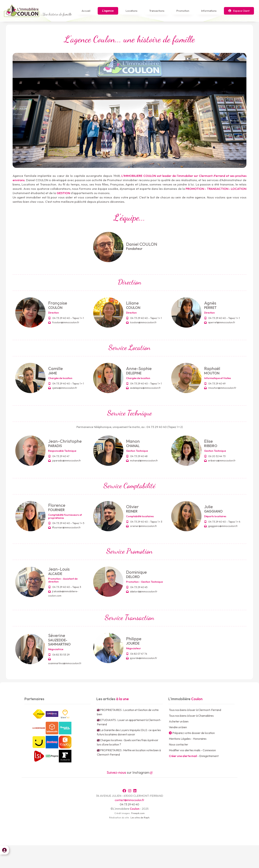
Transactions (157, 11)
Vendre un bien (178, 727)
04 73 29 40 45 (137, 587)
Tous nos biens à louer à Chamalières (191, 716)
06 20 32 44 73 (215, 456)
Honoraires (200, 739)
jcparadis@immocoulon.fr (65, 461)
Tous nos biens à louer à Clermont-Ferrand (195, 710)
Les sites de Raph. (140, 840)
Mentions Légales (180, 739)
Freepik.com (138, 836)
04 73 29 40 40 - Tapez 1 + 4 (222, 522)
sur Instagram (129, 772)
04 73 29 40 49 (215, 384)
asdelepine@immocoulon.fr (143, 388)
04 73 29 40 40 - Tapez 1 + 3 (144, 522)
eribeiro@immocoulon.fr (220, 461)
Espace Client (239, 11)
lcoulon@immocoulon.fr (141, 322)
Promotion (183, 11)
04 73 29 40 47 (59, 456)
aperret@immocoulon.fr (220, 322)
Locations (131, 11)
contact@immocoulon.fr (129, 823)
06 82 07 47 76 (137, 654)
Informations (209, 11)
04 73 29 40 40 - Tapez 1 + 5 (66, 523)
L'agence (108, 11)
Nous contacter (179, 744)
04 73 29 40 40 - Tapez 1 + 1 (66, 318)
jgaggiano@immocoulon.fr (221, 526)
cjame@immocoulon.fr (63, 388)
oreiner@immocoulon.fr (142, 526)
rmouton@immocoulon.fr (220, 388)
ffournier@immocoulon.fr (64, 527)
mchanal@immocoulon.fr (142, 461)
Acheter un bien (179, 721)
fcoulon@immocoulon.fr (64, 322)
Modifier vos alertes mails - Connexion (192, 750)
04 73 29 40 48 (137, 456)
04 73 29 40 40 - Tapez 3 (65, 587)
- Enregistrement (194, 756)
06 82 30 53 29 (59, 655)
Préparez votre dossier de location (192, 733)
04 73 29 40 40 (129, 827)
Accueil (86, 11)
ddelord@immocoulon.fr (142, 591)
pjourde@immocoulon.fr (142, 658)
